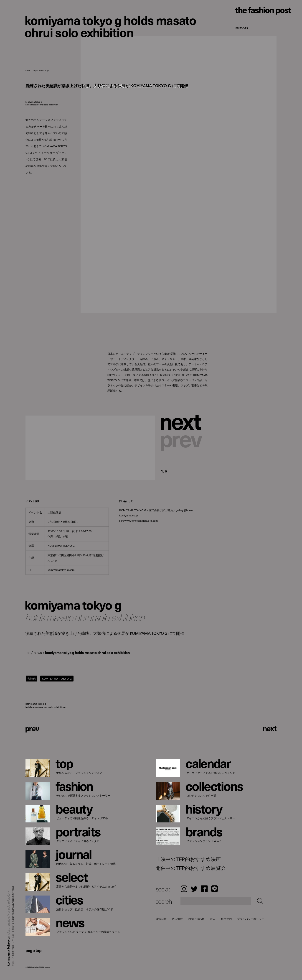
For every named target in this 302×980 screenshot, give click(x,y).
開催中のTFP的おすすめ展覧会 (191, 868)
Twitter (194, 889)
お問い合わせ (196, 919)
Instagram (184, 889)
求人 (213, 919)
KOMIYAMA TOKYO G (57, 679)
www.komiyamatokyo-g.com (141, 521)
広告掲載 (177, 919)
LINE (214, 889)
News (242, 27)
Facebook (204, 889)
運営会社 (161, 919)
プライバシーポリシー (250, 919)
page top (33, 950)
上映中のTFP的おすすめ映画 (188, 859)
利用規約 (226, 919)
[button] (184, 421)
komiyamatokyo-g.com (61, 570)
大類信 (32, 679)
